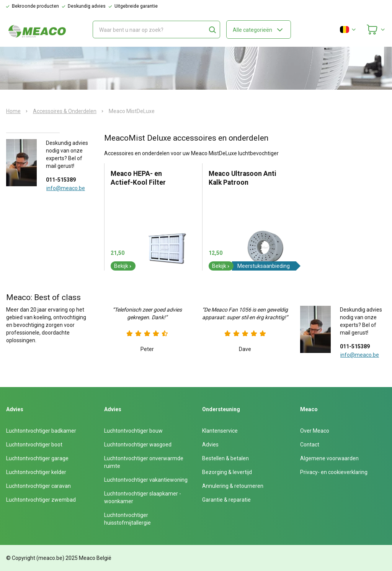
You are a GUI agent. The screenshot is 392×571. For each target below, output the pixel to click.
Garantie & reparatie (226, 500)
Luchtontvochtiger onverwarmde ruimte (144, 462)
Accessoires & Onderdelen (65, 111)
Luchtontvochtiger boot (34, 445)
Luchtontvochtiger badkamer (41, 431)
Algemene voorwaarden (329, 458)
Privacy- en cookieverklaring (334, 472)
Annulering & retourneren (233, 486)
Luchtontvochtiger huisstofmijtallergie (127, 519)
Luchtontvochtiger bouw (133, 431)
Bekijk (123, 266)
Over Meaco (315, 431)
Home (13, 111)
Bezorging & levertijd (227, 472)
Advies (210, 445)
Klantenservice (220, 431)
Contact (310, 445)
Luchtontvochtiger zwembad (41, 500)
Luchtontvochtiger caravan (38, 486)
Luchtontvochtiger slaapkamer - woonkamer (143, 497)
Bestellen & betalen (225, 458)
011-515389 (61, 180)
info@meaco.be (66, 188)
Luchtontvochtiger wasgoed (138, 445)
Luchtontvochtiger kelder (36, 472)
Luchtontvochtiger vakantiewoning (146, 480)
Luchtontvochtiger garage (37, 458)
